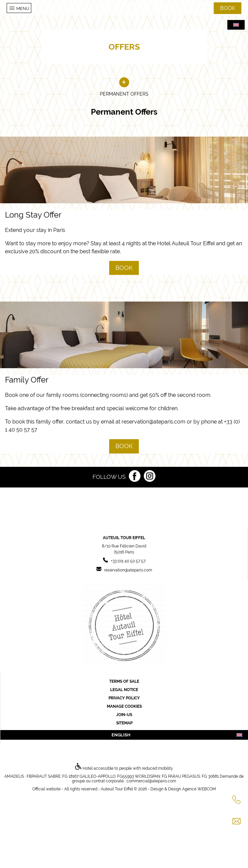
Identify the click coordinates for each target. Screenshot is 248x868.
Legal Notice (124, 690)
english (177, 735)
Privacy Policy (124, 698)
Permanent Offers (124, 87)
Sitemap (124, 723)
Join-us (124, 715)
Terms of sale (124, 681)
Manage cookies (124, 706)
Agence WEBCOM (199, 789)
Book (124, 268)
